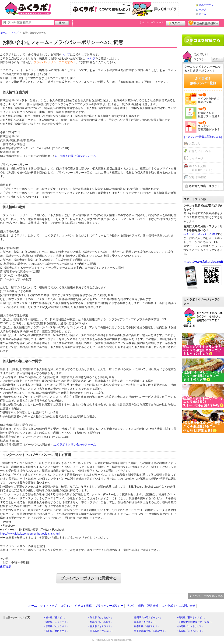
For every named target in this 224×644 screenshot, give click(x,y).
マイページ (196, 159)
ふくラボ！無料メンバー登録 (203, 81)
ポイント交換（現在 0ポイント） (201, 168)
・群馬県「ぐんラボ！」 (56, 626)
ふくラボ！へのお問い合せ (178, 606)
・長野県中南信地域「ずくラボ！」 (195, 622)
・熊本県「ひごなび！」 (100, 617)
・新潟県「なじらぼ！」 (100, 622)
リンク (131, 606)
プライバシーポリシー (109, 606)
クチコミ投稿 (83, 606)
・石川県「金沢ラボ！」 (56, 631)
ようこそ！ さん (152, 22)
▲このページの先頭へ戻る (206, 596)
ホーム (203, 14)
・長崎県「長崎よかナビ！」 (191, 617)
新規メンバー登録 (204, 23)
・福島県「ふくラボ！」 (56, 622)
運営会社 (153, 606)
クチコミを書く (203, 40)
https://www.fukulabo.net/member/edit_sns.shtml (30, 534)
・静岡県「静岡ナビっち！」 (147, 617)
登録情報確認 (197, 177)
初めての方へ (206, 5)
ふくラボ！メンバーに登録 (200, 234)
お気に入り (196, 144)
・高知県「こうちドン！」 (190, 631)
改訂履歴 (6, 567)
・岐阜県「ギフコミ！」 (145, 622)
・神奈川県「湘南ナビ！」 (146, 626)
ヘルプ (203, 9)
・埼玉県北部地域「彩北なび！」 (149, 631)
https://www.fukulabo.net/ (203, 262)
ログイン (176, 23)
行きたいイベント (200, 151)
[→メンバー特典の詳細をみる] (203, 137)
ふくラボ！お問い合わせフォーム (75, 156)
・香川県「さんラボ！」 (100, 626)
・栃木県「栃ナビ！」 (55, 617)
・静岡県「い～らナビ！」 (190, 626)
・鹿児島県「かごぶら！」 (101, 631)
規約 (141, 606)
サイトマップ (49, 606)
